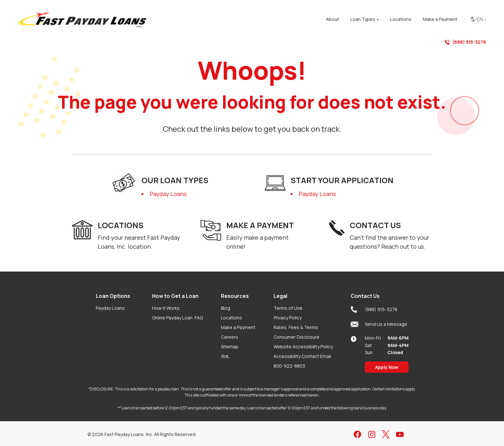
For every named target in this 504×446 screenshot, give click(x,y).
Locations (231, 318)
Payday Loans (168, 194)
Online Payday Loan (177, 318)
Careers (230, 337)
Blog (225, 308)
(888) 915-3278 (465, 42)
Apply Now (387, 367)
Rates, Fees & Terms (296, 327)
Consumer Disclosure (297, 337)
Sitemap (230, 347)
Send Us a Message (379, 324)
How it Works (166, 308)
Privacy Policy (288, 318)
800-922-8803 (289, 366)
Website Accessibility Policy (303, 347)
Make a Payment (238, 327)
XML (225, 356)
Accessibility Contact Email (302, 356)
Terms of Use (288, 308)
